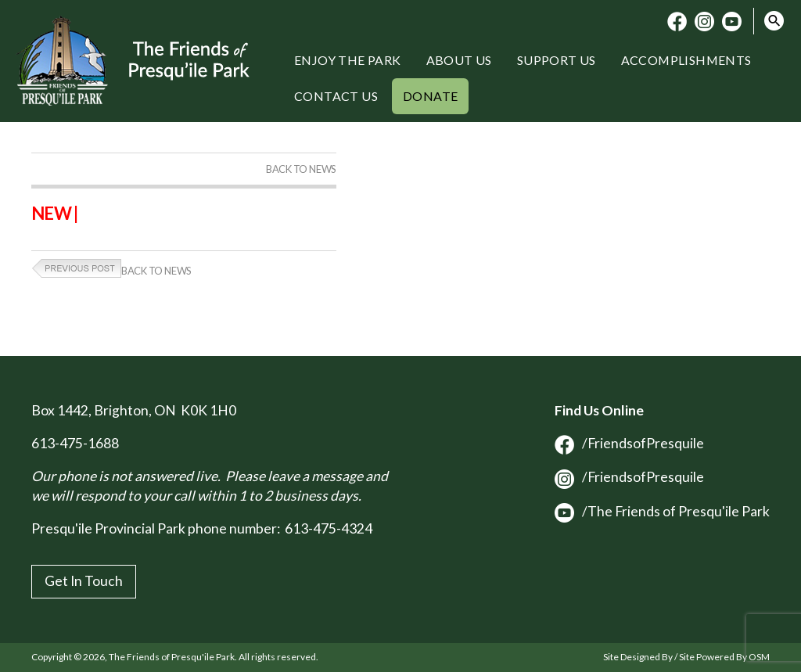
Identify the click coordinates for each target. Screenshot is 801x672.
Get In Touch (84, 581)
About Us (459, 60)
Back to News (301, 169)
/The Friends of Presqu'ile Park (662, 511)
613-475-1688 (75, 443)
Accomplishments (686, 60)
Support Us (557, 60)
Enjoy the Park (348, 60)
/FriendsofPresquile (629, 443)
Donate (430, 96)
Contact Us (336, 96)
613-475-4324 (329, 528)
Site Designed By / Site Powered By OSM (686, 657)
